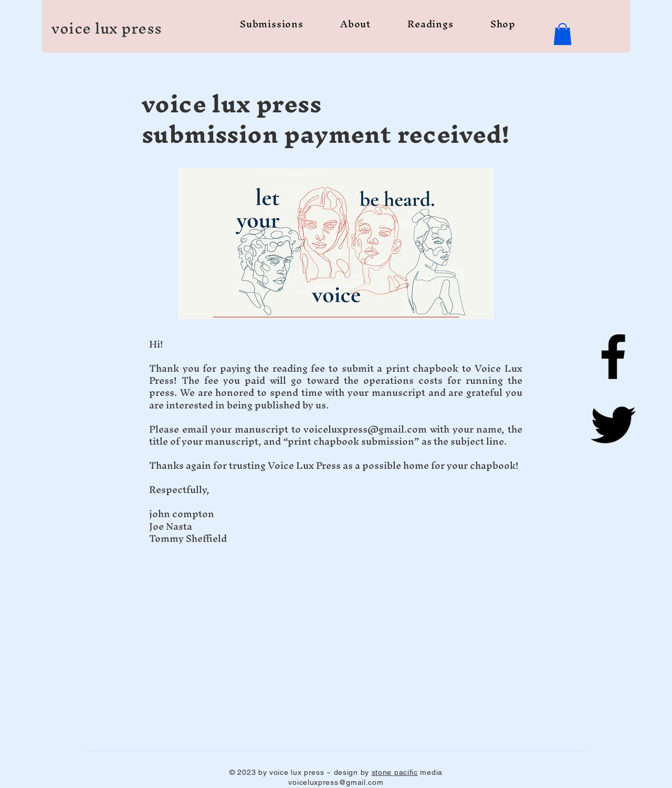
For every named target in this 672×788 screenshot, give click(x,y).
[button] (563, 34)
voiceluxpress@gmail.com (365, 429)
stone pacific (395, 772)
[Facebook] (613, 356)
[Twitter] (613, 425)
